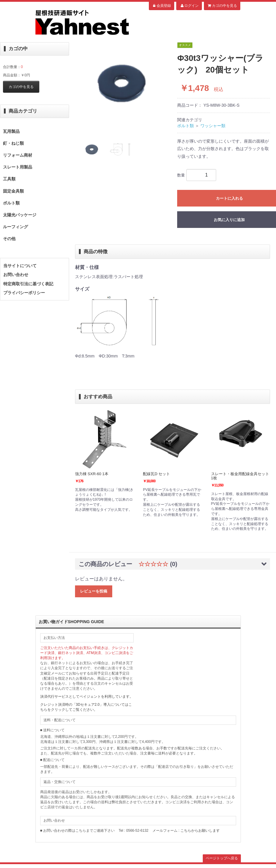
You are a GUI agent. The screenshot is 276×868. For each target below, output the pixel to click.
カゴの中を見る (222, 6)
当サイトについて (20, 266)
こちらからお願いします (200, 831)
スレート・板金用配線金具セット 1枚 (240, 476)
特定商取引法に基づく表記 (28, 284)
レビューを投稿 (94, 591)
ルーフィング (15, 227)
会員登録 (162, 6)
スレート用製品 (18, 167)
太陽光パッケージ (20, 215)
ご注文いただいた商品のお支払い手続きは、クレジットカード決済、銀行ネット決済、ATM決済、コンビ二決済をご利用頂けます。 (87, 653)
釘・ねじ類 (13, 143)
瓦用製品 (11, 131)
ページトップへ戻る (222, 858)
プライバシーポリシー (24, 293)
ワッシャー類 (213, 126)
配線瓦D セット (156, 474)
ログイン (189, 6)
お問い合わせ (16, 275)
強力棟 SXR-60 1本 (92, 474)
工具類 (9, 179)
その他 (9, 239)
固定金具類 (13, 191)
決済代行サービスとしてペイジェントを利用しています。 (87, 697)
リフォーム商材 (18, 155)
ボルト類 (11, 203)
